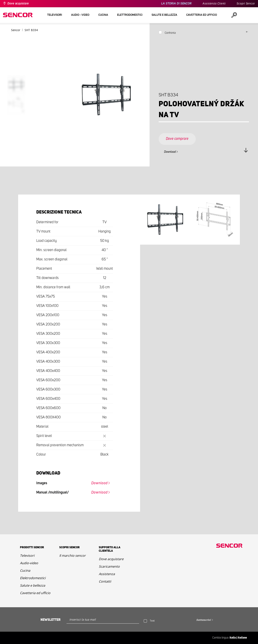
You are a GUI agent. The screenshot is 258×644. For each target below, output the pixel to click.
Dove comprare (177, 139)
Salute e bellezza (33, 585)
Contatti (105, 581)
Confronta (170, 33)
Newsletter (50, 620)
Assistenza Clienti (214, 4)
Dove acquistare (18, 4)
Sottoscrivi (204, 620)
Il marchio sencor (72, 556)
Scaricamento (109, 566)
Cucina (25, 570)
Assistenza (107, 574)
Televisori (27, 556)
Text (152, 621)
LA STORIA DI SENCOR (176, 4)
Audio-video (29, 563)
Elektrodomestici (33, 578)
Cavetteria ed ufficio (35, 593)
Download (170, 152)
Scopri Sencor (246, 4)
